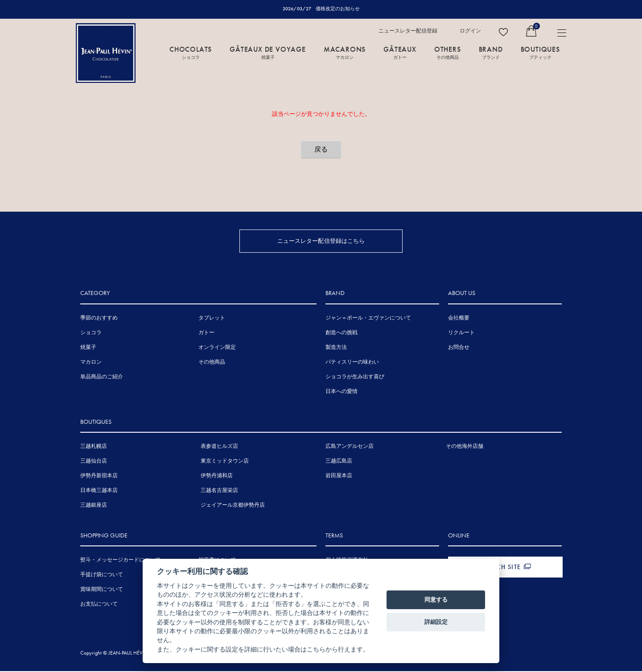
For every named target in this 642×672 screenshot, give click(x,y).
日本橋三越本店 (99, 491)
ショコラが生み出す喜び (355, 377)
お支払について (99, 605)
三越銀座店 (94, 506)
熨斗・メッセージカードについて (120, 561)
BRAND (491, 52)
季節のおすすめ (99, 318)
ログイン (470, 31)
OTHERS (448, 52)
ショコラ (91, 333)
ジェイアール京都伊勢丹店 (233, 506)
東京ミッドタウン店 (225, 462)
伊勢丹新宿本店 (99, 476)
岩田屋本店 (339, 476)
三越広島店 (339, 462)
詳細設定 (436, 622)
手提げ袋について (102, 575)
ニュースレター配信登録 (408, 31)
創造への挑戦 (342, 333)
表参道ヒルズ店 (219, 447)
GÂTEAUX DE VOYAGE (268, 52)
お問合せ (459, 348)
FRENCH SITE (501, 568)
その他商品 (212, 362)
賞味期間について (102, 590)
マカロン (91, 362)
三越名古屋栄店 (219, 491)
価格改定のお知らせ (338, 8)
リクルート (461, 333)
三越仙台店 (94, 462)
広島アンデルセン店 (350, 447)
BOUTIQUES (540, 52)
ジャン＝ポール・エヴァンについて (368, 318)
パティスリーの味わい (352, 362)
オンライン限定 (217, 348)
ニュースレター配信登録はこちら (321, 241)
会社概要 (459, 318)
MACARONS (345, 52)
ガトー (206, 333)
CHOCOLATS (191, 52)
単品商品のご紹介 (102, 377)
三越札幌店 (94, 447)
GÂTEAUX (400, 52)
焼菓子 (88, 348)
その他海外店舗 (465, 447)
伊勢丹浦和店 (217, 476)
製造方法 (336, 348)
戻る (321, 149)
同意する (436, 600)
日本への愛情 (342, 392)
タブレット (212, 318)
